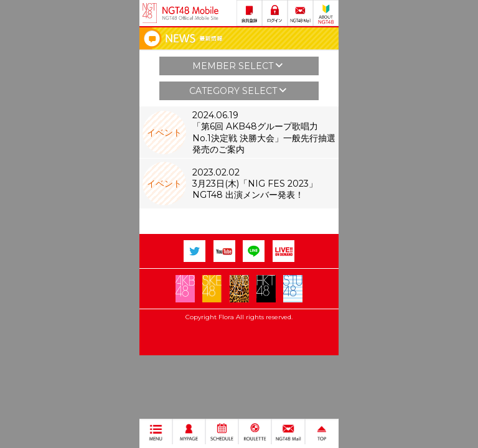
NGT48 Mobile (190, 13)
